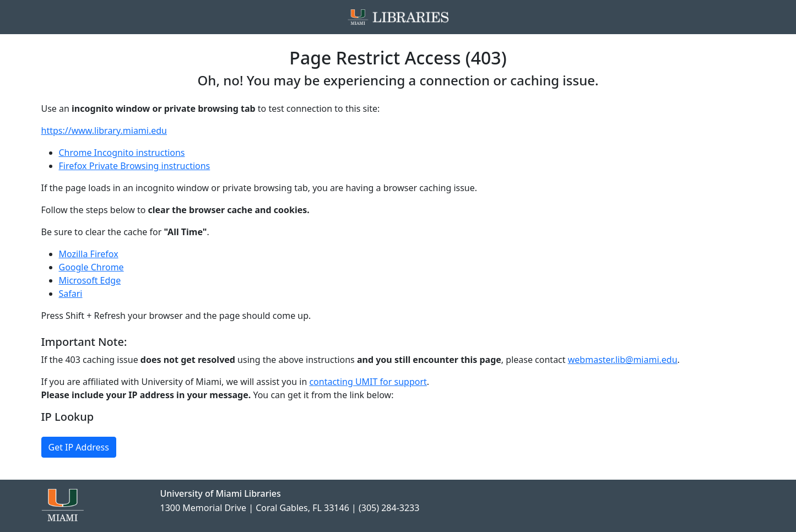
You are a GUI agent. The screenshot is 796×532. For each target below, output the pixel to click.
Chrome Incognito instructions (122, 153)
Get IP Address (79, 447)
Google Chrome (91, 267)
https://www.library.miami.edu (104, 131)
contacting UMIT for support (368, 382)
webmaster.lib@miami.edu (623, 360)
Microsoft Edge (90, 280)
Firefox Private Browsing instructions (135, 166)
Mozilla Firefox (89, 254)
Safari (71, 294)
